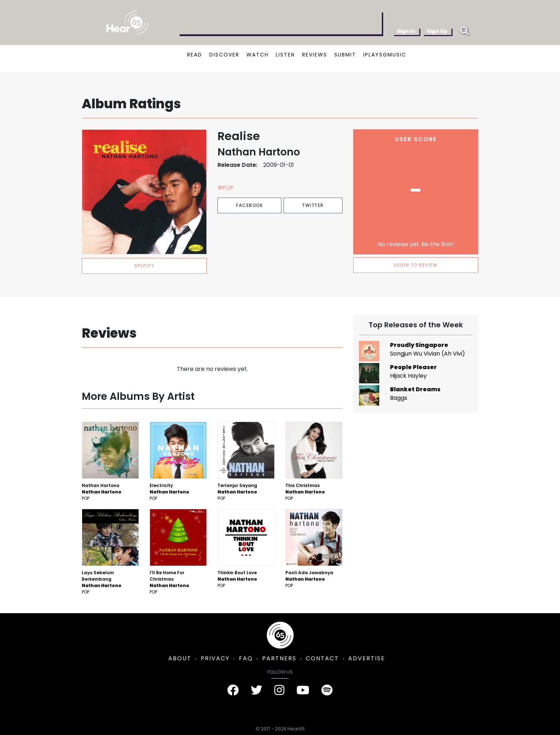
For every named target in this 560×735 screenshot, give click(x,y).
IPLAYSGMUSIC (385, 55)
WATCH (257, 55)
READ (195, 55)
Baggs (399, 398)
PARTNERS (279, 658)
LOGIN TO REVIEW (416, 265)
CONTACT (322, 658)
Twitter (313, 205)
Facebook (249, 205)
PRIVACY (215, 658)
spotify (144, 266)
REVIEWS (315, 55)
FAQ (246, 658)
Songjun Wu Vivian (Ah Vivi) (427, 354)
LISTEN (285, 55)
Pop (86, 498)
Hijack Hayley (408, 376)
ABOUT (180, 658)
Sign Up (437, 31)
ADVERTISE (367, 658)
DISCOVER (224, 55)
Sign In (406, 31)
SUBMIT (345, 55)
